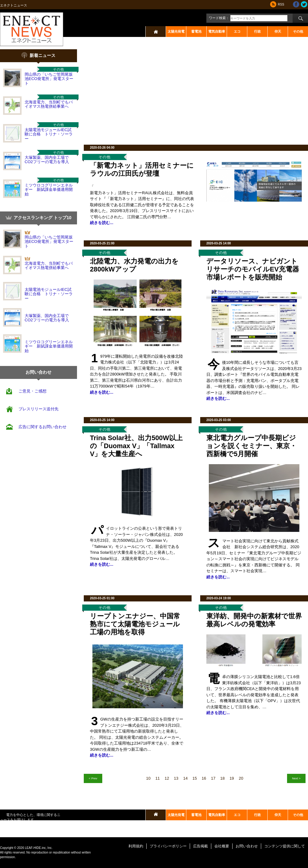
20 (241, 778)
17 (213, 778)
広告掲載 (201, 846)
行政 (257, 31)
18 (222, 778)
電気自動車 (217, 31)
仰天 (278, 31)
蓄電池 (196, 31)
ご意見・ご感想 (32, 391)
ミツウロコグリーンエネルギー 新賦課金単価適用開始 (49, 190)
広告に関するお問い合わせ (43, 427)
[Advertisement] (160, 92)
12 (167, 778)
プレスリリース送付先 (38, 409)
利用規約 (136, 846)
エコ (237, 31)
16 (204, 778)
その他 (298, 31)
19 (232, 778)
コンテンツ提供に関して (285, 846)
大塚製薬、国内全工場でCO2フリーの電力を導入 (47, 160)
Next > (296, 778)
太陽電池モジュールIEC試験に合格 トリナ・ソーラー (49, 134)
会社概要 (222, 846)
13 (176, 778)
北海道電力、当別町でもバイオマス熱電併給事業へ (49, 104)
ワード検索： (219, 18)
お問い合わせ (247, 846)
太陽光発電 (176, 31)
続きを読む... (102, 223)
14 (185, 778)
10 (148, 778)
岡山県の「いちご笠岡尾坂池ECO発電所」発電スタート (49, 79)
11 (157, 778)
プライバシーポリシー (168, 846)
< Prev (93, 778)
